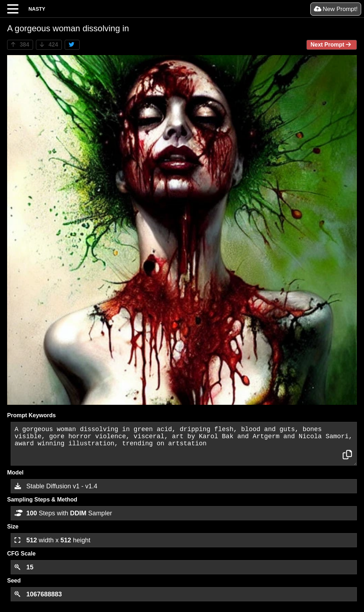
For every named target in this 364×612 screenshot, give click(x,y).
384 (20, 45)
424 (49, 45)
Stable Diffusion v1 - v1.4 (56, 486)
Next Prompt (332, 45)
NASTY (37, 9)
